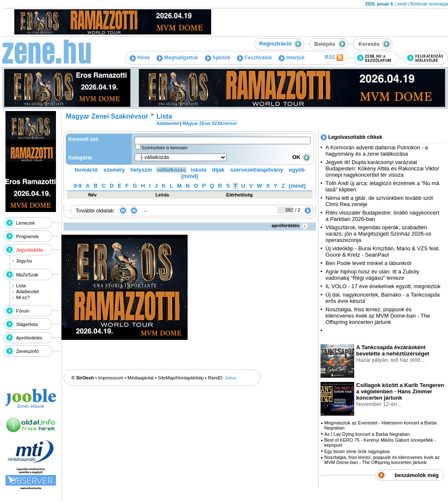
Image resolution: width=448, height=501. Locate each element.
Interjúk (292, 58)
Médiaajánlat (140, 378)
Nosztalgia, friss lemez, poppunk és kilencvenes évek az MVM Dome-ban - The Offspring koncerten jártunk (378, 316)
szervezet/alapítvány (257, 170)
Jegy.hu (24, 261)
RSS (334, 58)
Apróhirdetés (29, 338)
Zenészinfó (27, 351)
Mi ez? (23, 297)
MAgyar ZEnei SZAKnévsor (210, 123)
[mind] (190, 176)
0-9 (78, 186)
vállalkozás (171, 170)
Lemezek (25, 223)
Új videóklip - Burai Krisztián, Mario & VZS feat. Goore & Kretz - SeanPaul (383, 252)
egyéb (297, 170)
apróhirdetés (290, 225)
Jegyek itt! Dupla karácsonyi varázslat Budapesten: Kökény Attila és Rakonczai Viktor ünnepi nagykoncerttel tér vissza (382, 168)
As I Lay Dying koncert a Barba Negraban (367, 434)
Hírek (140, 58)
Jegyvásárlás (29, 250)
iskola (198, 170)
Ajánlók (218, 58)
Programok (27, 236)
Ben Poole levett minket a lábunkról (368, 263)
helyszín (141, 170)
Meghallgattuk (177, 58)
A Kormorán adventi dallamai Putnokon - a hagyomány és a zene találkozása (377, 151)
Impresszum (111, 378)
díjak (218, 170)
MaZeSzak (27, 275)
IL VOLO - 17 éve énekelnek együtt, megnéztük (383, 286)
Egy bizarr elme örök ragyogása (357, 451)
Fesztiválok (254, 58)
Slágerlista (27, 324)
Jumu (231, 378)
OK (302, 157)
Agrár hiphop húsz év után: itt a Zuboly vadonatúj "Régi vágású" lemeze (372, 275)
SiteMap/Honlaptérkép (181, 378)
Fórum (23, 311)
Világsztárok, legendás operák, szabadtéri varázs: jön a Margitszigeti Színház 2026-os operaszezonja (378, 234)
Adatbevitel (27, 292)
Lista (21, 286)
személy (114, 170)
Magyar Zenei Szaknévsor (107, 116)
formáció (86, 170)
